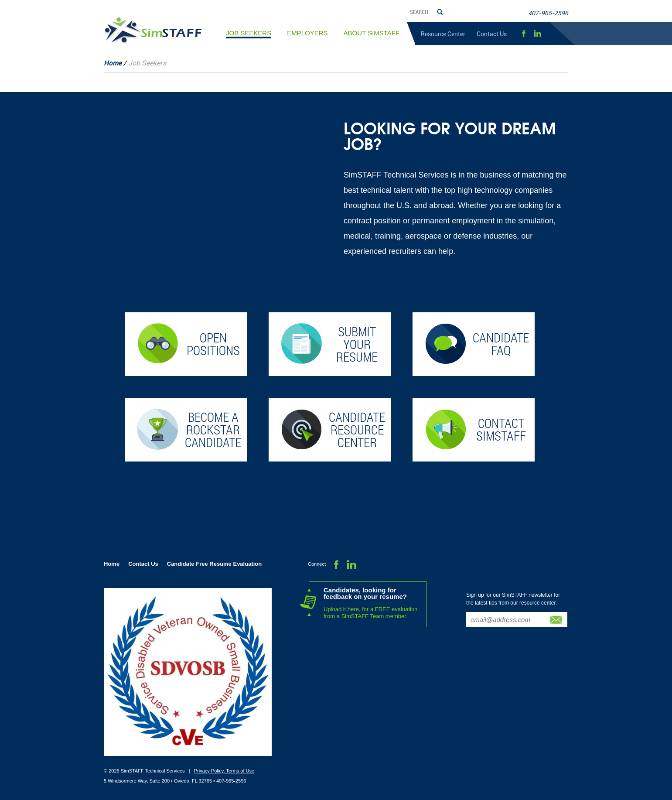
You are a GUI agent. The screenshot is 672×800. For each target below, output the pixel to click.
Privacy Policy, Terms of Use (224, 771)
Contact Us (492, 34)
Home (113, 63)
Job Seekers (249, 34)
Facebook (524, 34)
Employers (307, 33)
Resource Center (443, 34)
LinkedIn (537, 34)
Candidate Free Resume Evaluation (214, 564)
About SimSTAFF (372, 33)
